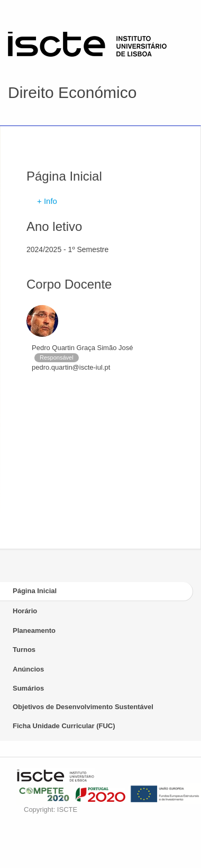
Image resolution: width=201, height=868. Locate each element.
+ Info (47, 201)
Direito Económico (72, 92)
